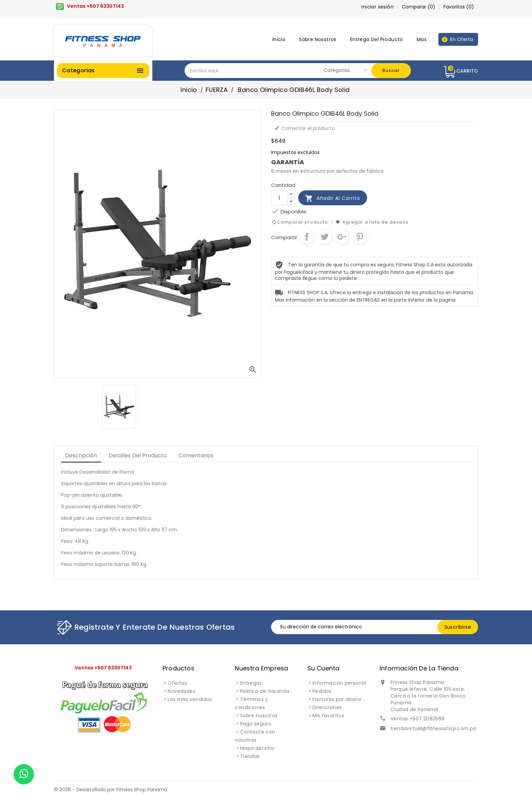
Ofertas (177, 683)
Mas (422, 39)
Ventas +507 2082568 (418, 719)
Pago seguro (256, 724)
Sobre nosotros (318, 39)
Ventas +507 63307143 (95, 6)
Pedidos (322, 691)
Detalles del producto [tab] (138, 455)
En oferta (462, 39)
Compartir (307, 237)
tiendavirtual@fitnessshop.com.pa (433, 728)
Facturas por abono (337, 699)
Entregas (251, 683)
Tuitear (324, 237)
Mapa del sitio (258, 748)
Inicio (279, 39)
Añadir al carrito (333, 198)
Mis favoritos (328, 716)
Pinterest (360, 237)
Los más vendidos (190, 699)
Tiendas (250, 756)
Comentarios (196, 455)
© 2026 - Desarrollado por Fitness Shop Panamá (111, 790)
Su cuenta (324, 668)
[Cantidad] (279, 198)
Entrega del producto (377, 39)
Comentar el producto (305, 128)
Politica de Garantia (265, 691)
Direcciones (327, 707)
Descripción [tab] (81, 455)
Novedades (182, 691)
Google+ (342, 237)
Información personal (339, 683)
